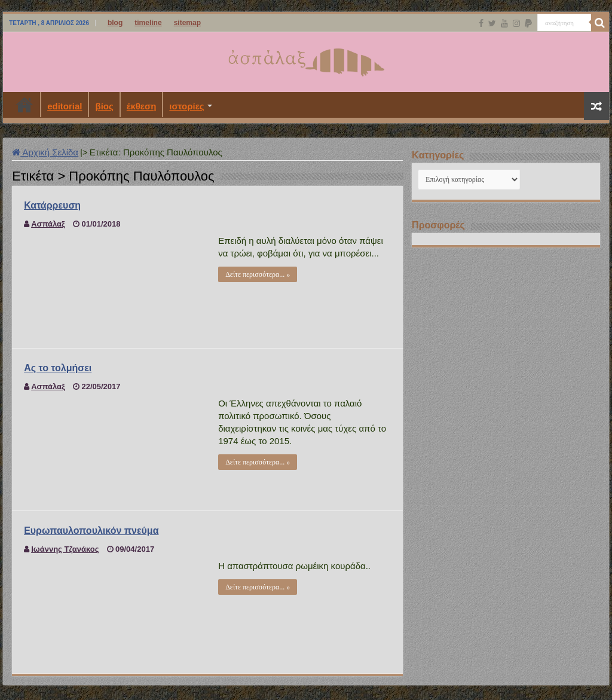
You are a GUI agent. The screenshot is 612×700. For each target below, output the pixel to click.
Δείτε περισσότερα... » (258, 274)
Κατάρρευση (52, 205)
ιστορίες (186, 106)
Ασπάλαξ (48, 224)
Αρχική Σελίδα (45, 152)
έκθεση (142, 106)
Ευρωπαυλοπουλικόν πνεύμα (91, 531)
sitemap (187, 23)
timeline (148, 23)
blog (115, 23)
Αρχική (25, 105)
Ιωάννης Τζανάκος (65, 549)
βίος (104, 106)
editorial (65, 106)
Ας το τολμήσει (58, 368)
